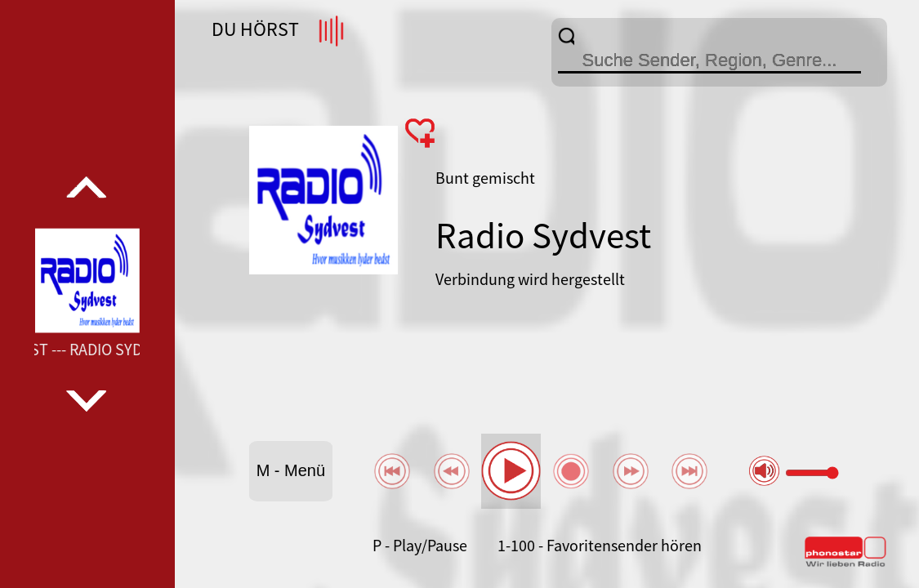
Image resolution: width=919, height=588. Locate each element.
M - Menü (291, 470)
